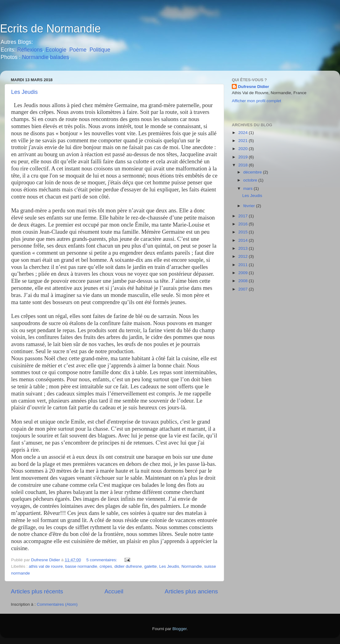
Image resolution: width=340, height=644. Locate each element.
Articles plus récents (37, 591)
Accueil (114, 591)
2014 (244, 240)
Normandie (34, 57)
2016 (244, 224)
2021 (244, 141)
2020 (244, 149)
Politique (100, 50)
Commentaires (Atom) (57, 604)
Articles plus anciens (191, 591)
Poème (78, 50)
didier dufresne (128, 566)
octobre (251, 180)
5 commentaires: (102, 560)
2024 (244, 133)
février (250, 206)
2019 (244, 157)
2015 (244, 232)
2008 (244, 281)
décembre (253, 172)
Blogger (180, 629)
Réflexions (30, 50)
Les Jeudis (24, 92)
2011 (244, 265)
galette (151, 566)
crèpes (106, 566)
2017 (244, 216)
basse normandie (81, 566)
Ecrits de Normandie (50, 29)
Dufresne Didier (254, 87)
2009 (244, 273)
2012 (244, 256)
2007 (244, 289)
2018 (244, 165)
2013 (244, 248)
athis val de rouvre (46, 566)
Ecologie (56, 50)
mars (249, 188)
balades (59, 57)
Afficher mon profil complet (257, 101)
